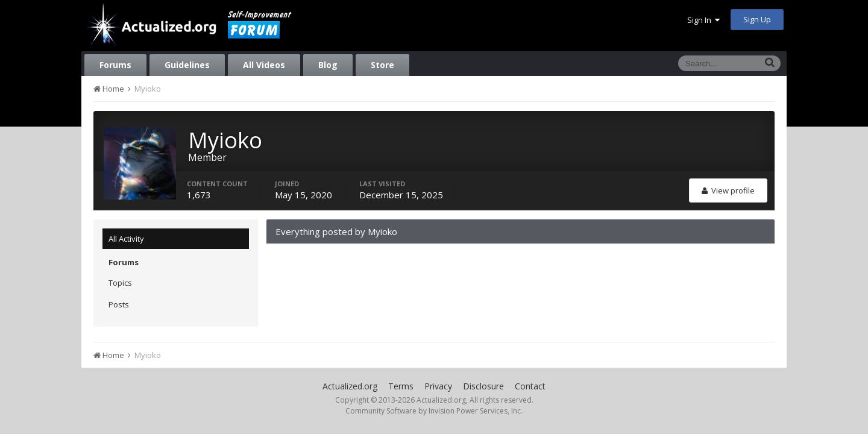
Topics (120, 283)
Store (382, 65)
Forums (115, 65)
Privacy (438, 386)
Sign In (703, 20)
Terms (401, 386)
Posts (119, 304)
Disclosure (483, 386)
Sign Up (757, 19)
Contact (530, 386)
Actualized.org (350, 386)
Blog (328, 65)
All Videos (264, 65)
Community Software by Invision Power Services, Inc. (434, 411)
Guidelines (187, 65)
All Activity (126, 239)
